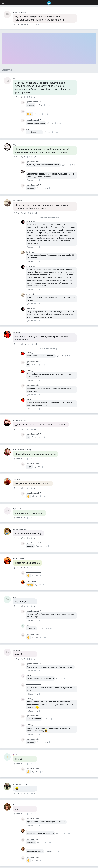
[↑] (34, 24)
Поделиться (42, 24)
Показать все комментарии (49, 218)
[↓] (38, 24)
